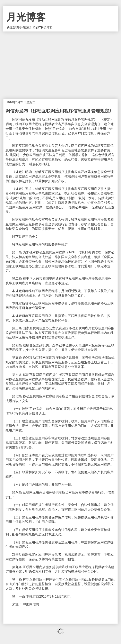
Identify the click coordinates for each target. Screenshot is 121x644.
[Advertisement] (60, 62)
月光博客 (26, 17)
